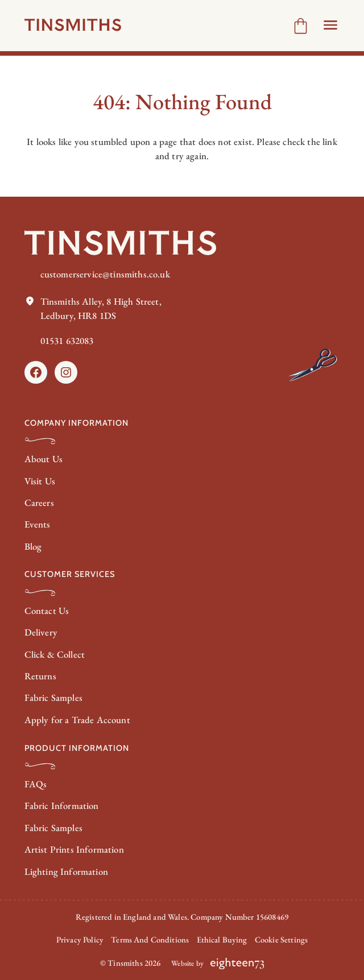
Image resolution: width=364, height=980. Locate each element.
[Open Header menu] (330, 25)
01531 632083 (67, 340)
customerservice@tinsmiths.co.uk (105, 274)
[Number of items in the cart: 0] (301, 26)
